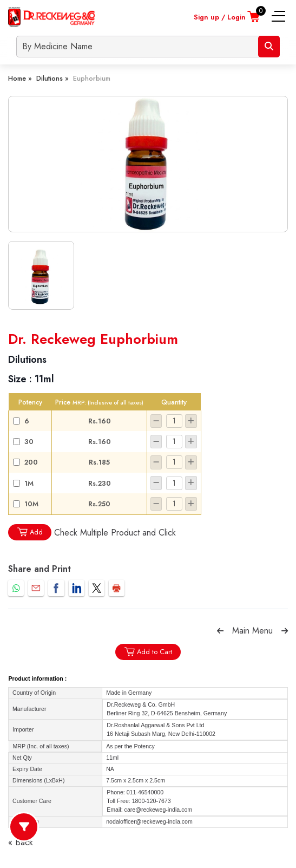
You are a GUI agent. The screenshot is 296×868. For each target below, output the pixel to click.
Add (30, 532)
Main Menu (252, 631)
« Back (21, 842)
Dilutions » (52, 78)
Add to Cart (148, 652)
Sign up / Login (220, 17)
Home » (20, 78)
